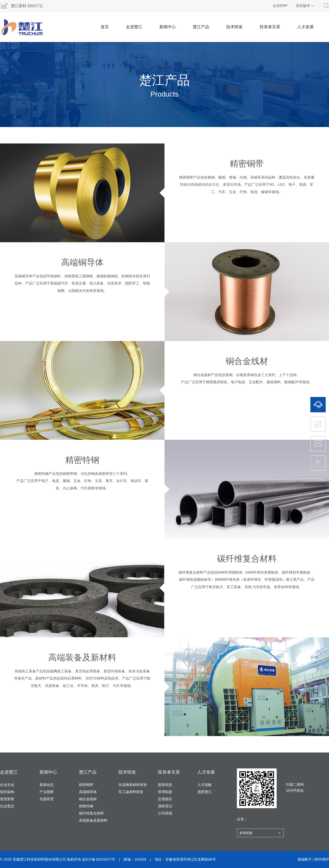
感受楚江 (205, 792)
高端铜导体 (88, 792)
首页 (105, 27)
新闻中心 (168, 27)
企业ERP (280, 6)
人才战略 (205, 785)
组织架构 (7, 792)
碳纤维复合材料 (91, 813)
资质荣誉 (7, 799)
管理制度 (165, 792)
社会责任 (7, 806)
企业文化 (7, 785)
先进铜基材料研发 (133, 785)
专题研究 (47, 799)
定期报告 (165, 799)
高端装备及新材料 (93, 820)
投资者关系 (270, 27)
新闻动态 (47, 785)
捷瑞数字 (305, 859)
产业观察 (47, 792)
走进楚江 (134, 27)
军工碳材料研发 (131, 792)
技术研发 (234, 27)
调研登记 (165, 806)
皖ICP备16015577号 (99, 859)
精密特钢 (86, 806)
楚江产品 (201, 27)
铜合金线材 (88, 799)
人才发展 (305, 27)
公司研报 (165, 813)
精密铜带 (86, 785)
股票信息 (165, 785)
